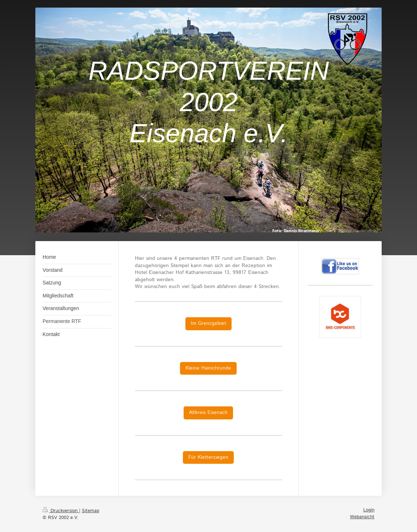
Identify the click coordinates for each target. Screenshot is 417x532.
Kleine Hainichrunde (208, 368)
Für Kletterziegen (208, 457)
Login (369, 510)
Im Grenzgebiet (208, 323)
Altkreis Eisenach (208, 413)
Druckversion (61, 511)
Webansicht (362, 517)
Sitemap (91, 511)
